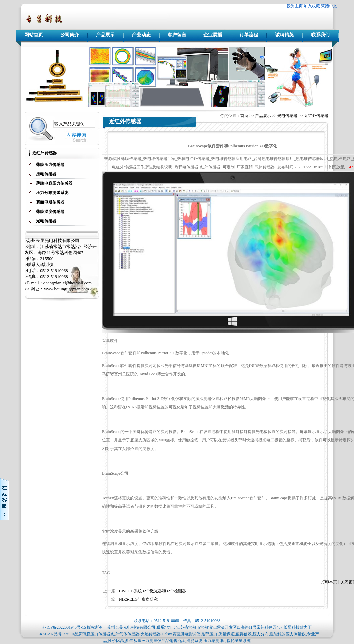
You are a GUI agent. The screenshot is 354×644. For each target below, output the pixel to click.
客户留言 (177, 35)
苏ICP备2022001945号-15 (64, 627)
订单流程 (249, 35)
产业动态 (141, 35)
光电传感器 (287, 116)
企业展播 (213, 35)
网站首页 (34, 35)
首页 (244, 116)
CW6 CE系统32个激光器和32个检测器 (153, 591)
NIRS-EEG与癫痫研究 (138, 599)
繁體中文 (329, 6)
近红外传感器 (316, 116)
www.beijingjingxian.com (66, 289)
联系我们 (320, 35)
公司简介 (70, 35)
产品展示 (105, 35)
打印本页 (329, 582)
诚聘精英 (284, 35)
